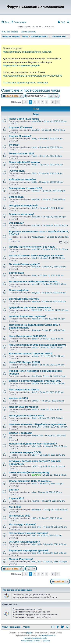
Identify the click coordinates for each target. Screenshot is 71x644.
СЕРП (35, 455)
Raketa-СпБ (37, 435)
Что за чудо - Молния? (23, 524)
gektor (35, 365)
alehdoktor (36, 510)
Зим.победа (16, 197)
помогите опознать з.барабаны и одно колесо (37, 424)
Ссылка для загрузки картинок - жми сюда (25, 83)
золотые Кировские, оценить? (28, 316)
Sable (34, 182)
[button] (25, 102)
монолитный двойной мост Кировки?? (33, 444)
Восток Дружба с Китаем (24, 299)
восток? (14, 490)
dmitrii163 (36, 376)
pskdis (35, 339)
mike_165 (36, 427)
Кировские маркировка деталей (29, 550)
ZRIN (34, 173)
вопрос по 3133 (18, 398)
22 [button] (53, 102)
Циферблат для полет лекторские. (30, 307)
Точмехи (14, 145)
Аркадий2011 (38, 237)
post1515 (36, 217)
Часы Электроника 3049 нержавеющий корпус (37, 345)
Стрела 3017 (16, 498)
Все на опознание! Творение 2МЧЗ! (31, 353)
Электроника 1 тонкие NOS (25, 188)
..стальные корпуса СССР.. (25, 452)
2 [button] (34, 102)
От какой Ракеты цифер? (24, 264)
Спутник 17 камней (21, 127)
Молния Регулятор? (21, 559)
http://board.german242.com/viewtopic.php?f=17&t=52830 (32, 76)
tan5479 (35, 130)
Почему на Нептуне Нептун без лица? (32, 247)
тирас (34, 147)
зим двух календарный (23, 205)
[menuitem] (5, 22)
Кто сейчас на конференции (17, 590)
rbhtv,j (34, 139)
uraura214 (36, 121)
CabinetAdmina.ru (48, 635)
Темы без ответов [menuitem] (10, 32)
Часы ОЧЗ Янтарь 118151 (25, 362)
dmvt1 (34, 165)
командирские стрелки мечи (26, 416)
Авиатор (36, 267)
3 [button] (38, 102)
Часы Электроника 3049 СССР (28, 336)
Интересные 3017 (20, 516)
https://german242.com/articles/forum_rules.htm (27, 52)
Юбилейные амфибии (23, 179)
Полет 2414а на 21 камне (24, 119)
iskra (34, 536)
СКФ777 (35, 401)
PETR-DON (37, 310)
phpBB (29, 633)
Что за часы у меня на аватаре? (29, 533)
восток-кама (16, 273)
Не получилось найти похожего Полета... (34, 281)
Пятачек (35, 191)
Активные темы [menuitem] (29, 32)
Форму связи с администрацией (21, 66)
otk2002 (35, 383)
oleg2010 (36, 199)
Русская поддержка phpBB (35, 638)
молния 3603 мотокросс (24, 407)
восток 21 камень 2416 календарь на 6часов (36, 255)
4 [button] (42, 102)
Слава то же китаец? (22, 214)
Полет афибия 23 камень (24, 162)
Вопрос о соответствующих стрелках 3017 (35, 381)
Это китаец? (16, 223)
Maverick (36, 475)
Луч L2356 (15, 507)
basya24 (36, 293)
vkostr (34, 156)
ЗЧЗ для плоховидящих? (24, 542)
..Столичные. (17, 171)
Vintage (35, 356)
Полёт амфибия (19, 290)
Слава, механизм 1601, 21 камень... (30, 481)
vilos (34, 492)
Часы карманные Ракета (24, 390)
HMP (34, 518)
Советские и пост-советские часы (30, 90)
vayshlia (35, 501)
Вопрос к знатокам (21, 433)
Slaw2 (34, 258)
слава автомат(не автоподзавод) (29, 472)
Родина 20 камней (20, 136)
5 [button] (46, 102)
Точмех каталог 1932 (21, 153)
